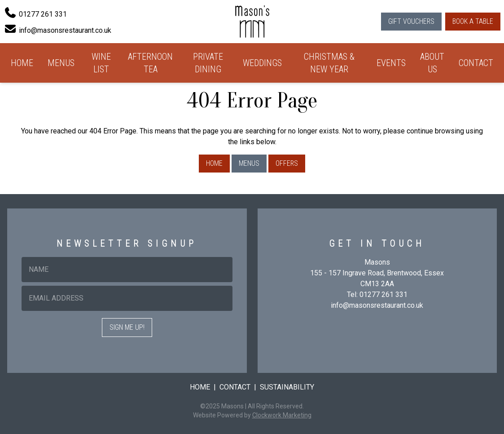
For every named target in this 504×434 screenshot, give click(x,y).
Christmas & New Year (329, 63)
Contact (476, 63)
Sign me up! (127, 327)
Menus (61, 63)
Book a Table (473, 21)
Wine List (101, 63)
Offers (287, 163)
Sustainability (287, 387)
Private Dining (208, 63)
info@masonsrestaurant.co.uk (377, 305)
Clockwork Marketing (282, 415)
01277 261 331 (383, 294)
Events (391, 63)
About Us (432, 63)
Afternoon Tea (150, 63)
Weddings (262, 63)
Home (22, 63)
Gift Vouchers (411, 21)
